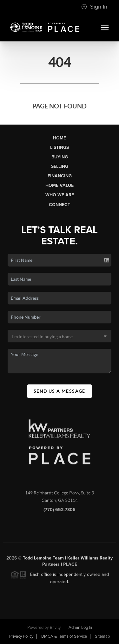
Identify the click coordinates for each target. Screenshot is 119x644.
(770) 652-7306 (60, 511)
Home (60, 138)
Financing (60, 176)
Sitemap (102, 636)
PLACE (70, 566)
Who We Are (60, 195)
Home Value (60, 185)
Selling (60, 166)
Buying (60, 157)
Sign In (94, 7)
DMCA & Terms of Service (64, 636)
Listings (60, 147)
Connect (60, 205)
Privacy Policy (21, 636)
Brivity (55, 628)
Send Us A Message (60, 391)
